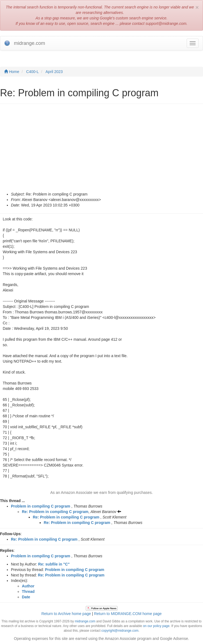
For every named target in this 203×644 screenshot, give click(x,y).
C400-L (33, 72)
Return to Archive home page (66, 614)
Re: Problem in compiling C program (55, 512)
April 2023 (54, 72)
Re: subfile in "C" (54, 564)
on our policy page (156, 626)
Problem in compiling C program (41, 506)
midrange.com (85, 621)
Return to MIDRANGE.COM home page (128, 614)
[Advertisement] (101, 150)
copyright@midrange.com (120, 631)
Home (12, 72)
